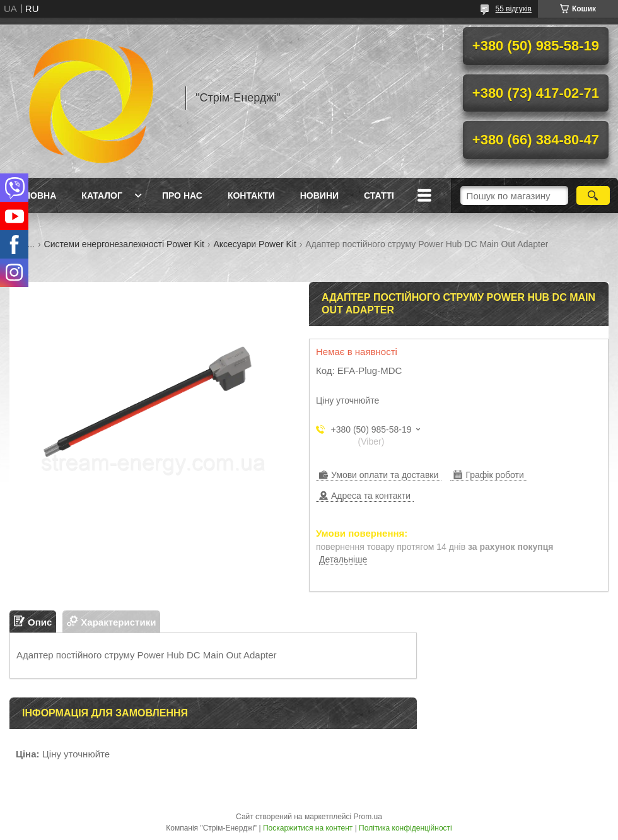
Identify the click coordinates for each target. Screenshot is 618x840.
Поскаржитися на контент (308, 828)
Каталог (102, 195)
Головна (34, 195)
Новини (319, 195)
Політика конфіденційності (405, 828)
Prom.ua (368, 817)
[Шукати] (593, 195)
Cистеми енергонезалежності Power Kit (124, 244)
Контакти (251, 195)
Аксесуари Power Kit (254, 244)
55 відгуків (514, 9)
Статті (379, 195)
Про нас (182, 195)
